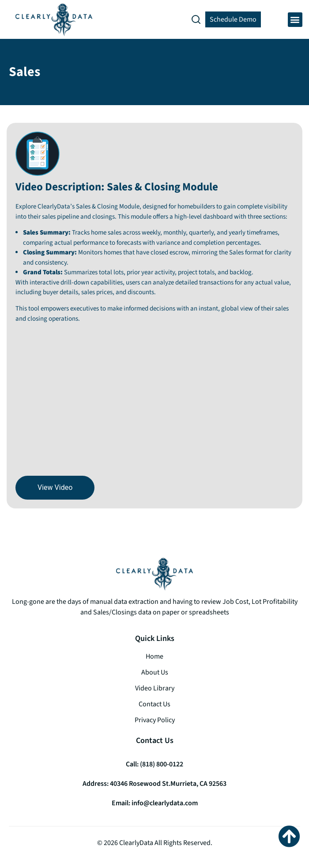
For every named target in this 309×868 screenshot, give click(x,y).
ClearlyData (136, 843)
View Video (55, 487)
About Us (155, 672)
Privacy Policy (155, 720)
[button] (295, 20)
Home (154, 656)
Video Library (155, 688)
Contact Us (154, 704)
